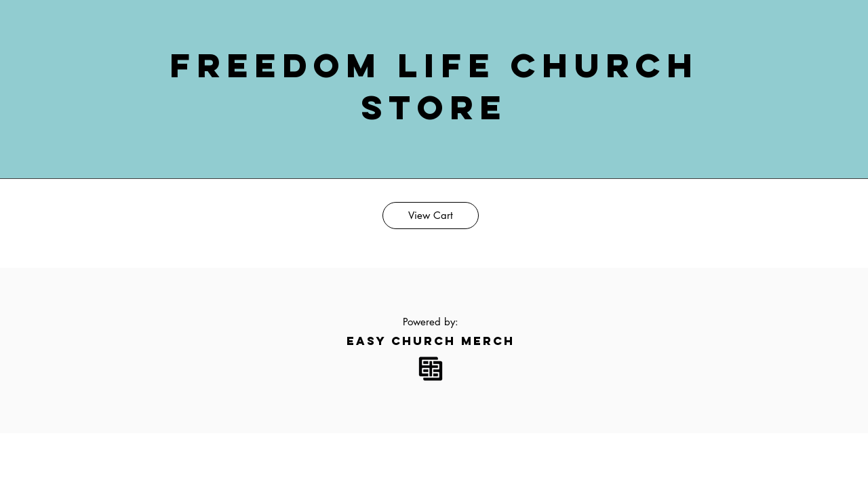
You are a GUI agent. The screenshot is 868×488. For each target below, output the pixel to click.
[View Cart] (431, 216)
